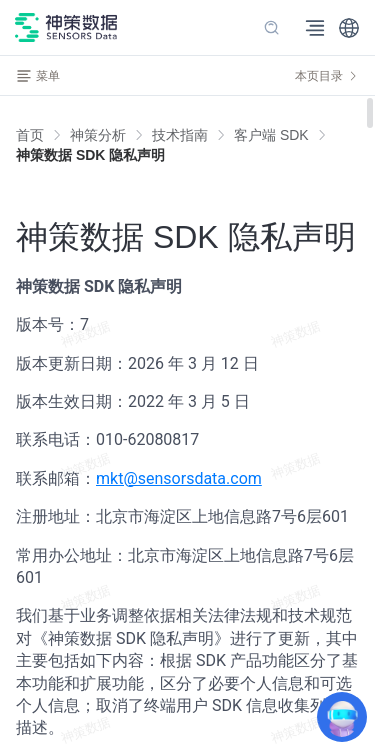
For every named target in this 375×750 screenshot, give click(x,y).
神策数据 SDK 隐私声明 (90, 155)
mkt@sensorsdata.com (179, 478)
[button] (349, 28)
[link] (98, 135)
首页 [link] (30, 135)
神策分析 (98, 135)
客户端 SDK (271, 135)
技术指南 (180, 135)
